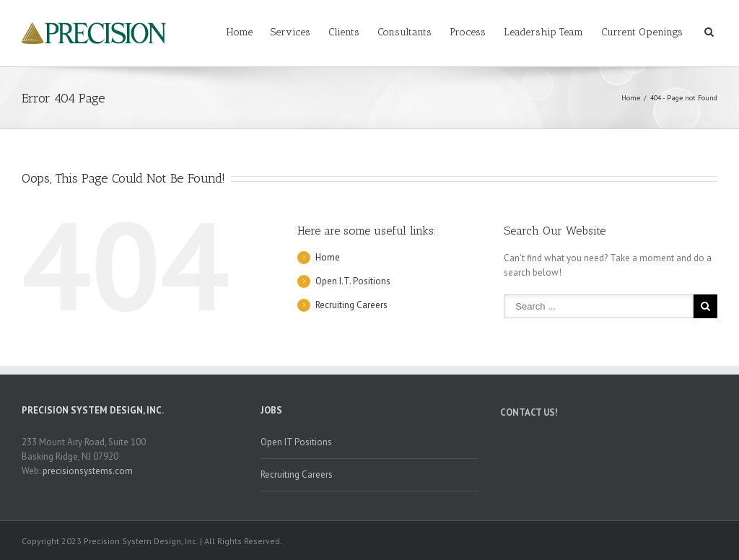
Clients (344, 32)
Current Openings (642, 32)
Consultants (405, 32)
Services (290, 32)
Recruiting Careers (351, 305)
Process (468, 32)
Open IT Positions (296, 442)
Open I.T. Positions (353, 281)
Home (240, 32)
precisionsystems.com (88, 471)
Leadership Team (543, 32)
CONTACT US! (529, 412)
